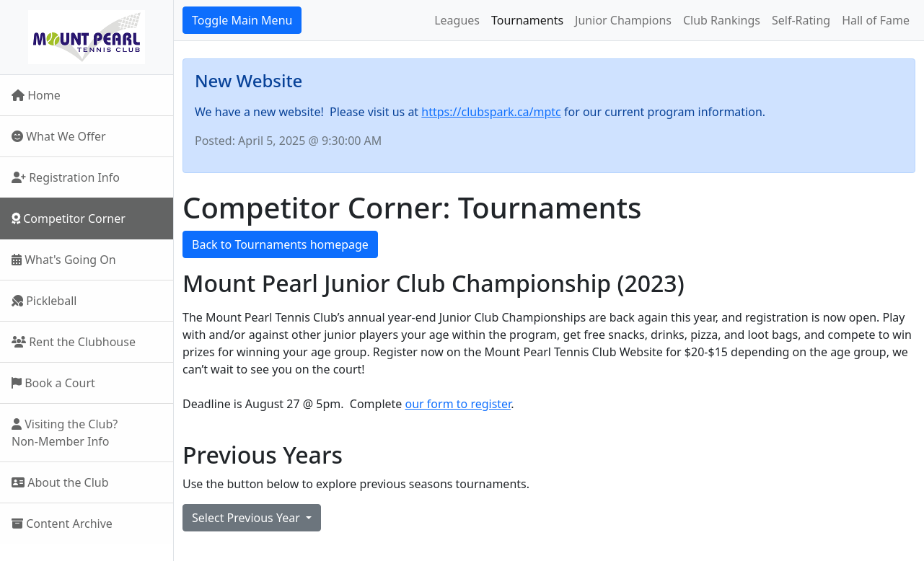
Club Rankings (722, 20)
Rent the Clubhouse (74, 342)
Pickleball (44, 301)
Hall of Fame (876, 20)
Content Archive (62, 524)
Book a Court (53, 383)
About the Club (60, 482)
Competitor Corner (69, 218)
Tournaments (527, 20)
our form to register (458, 404)
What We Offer (59, 136)
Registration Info (66, 177)
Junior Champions (623, 20)
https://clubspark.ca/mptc (491, 112)
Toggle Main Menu (242, 20)
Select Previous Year (247, 518)
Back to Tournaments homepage (280, 244)
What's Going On (64, 260)
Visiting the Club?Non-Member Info (65, 433)
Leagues (457, 20)
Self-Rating (801, 20)
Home (36, 95)
